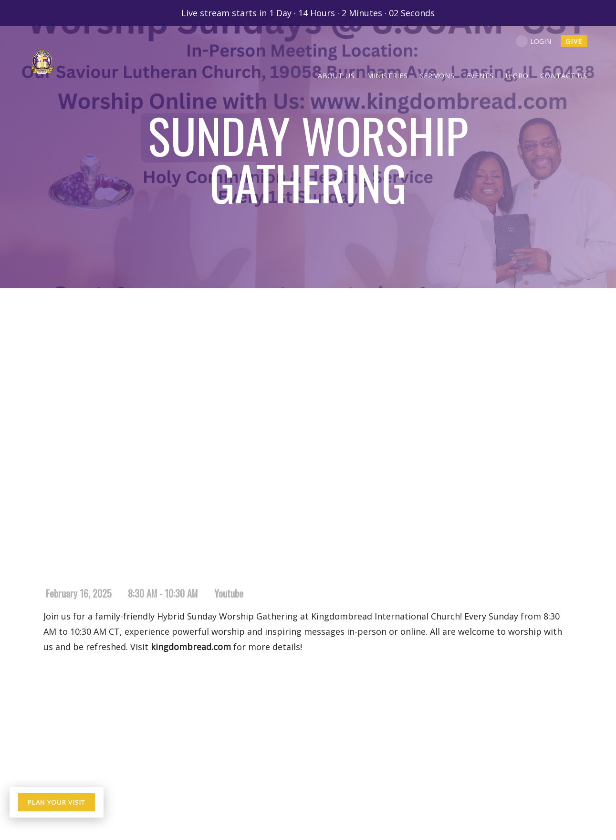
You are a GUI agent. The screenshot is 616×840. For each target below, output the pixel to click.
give (574, 41)
